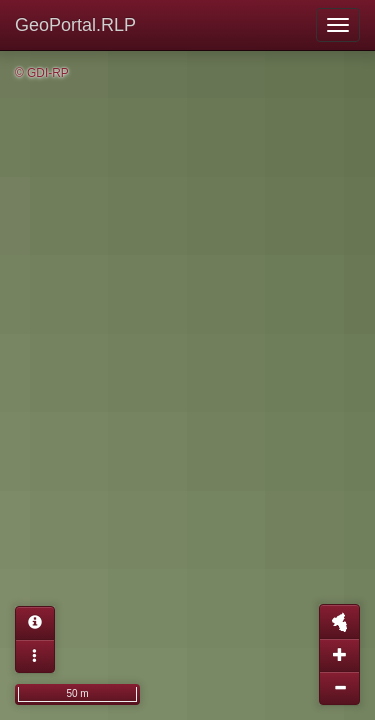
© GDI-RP (42, 73)
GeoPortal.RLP (75, 25)
